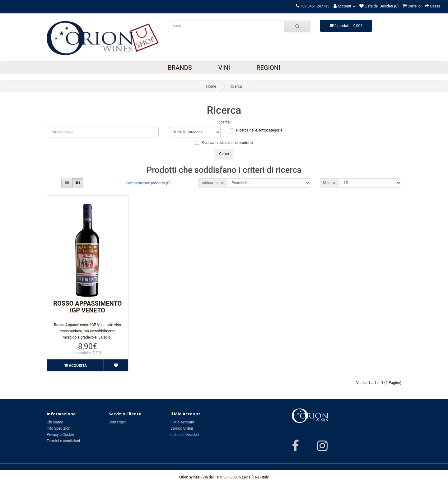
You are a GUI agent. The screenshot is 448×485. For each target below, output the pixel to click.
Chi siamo (55, 422)
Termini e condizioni (63, 441)
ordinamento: (213, 183)
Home (211, 86)
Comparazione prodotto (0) (148, 183)
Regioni (268, 68)
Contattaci (117, 422)
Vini (224, 68)
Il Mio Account (182, 422)
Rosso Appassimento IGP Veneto (87, 307)
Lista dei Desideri (185, 435)
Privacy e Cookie (60, 435)
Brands (180, 68)
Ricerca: (224, 122)
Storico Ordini (182, 428)
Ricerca (236, 86)
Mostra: (330, 183)
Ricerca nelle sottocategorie (256, 130)
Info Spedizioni (59, 428)
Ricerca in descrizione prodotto (224, 143)
